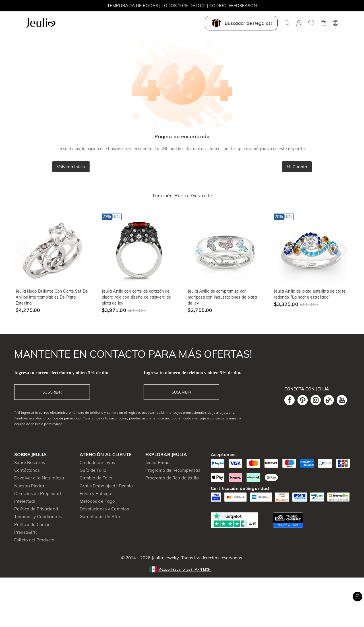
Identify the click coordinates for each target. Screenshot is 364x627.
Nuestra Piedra (29, 486)
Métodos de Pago (97, 501)
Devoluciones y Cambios (104, 509)
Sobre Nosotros (30, 463)
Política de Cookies (33, 524)
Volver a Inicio (71, 167)
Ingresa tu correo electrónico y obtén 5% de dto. (62, 373)
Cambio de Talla (96, 478)
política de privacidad (64, 418)
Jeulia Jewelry (165, 558)
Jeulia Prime (157, 463)
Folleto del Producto (34, 540)
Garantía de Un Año (100, 517)
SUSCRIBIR (52, 392)
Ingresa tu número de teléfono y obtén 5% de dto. (193, 373)
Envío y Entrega (95, 493)
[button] (182, 569)
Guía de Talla (93, 470)
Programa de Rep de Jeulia (172, 478)
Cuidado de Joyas (97, 463)
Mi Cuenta (297, 167)
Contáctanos (27, 470)
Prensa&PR (25, 532)
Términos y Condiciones (38, 517)
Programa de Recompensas (173, 470)
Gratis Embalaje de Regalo (106, 486)
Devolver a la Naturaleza (39, 478)
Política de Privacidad (36, 509)
